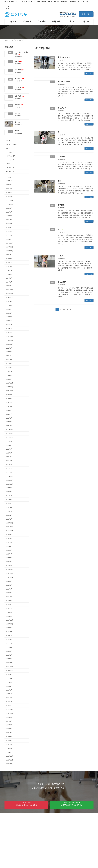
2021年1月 (9, 426)
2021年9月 (9, 395)
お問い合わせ (87, 14)
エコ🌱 (60, 229)
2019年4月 (9, 507)
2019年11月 (9, 480)
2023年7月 (9, 309)
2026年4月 (9, 181)
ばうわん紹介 (11, 156)
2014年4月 (9, 740)
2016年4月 (9, 647)
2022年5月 (9, 363)
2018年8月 (9, 538)
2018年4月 (9, 554)
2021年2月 (9, 422)
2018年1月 (9, 566)
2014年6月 (9, 733)
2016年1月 (9, 659)
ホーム (7, 6)
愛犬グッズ (20, 79)
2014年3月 (9, 744)
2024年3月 (9, 278)
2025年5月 (9, 224)
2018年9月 (9, 534)
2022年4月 (9, 367)
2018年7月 (9, 542)
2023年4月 (9, 321)
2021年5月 (9, 410)
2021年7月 (9, 402)
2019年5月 (9, 503)
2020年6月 (9, 453)
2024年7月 (9, 262)
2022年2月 (9, 375)
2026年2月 (9, 189)
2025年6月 (9, 220)
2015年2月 (9, 702)
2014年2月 (9, 748)
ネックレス (62, 108)
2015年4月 (9, 694)
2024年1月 (9, 286)
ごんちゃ (17, 122)
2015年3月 (9, 698)
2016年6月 (9, 639)
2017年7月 (9, 589)
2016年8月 (9, 632)
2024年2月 (9, 282)
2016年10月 (9, 624)
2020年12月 (9, 430)
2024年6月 (9, 266)
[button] (26, 805)
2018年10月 (9, 531)
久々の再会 (62, 282)
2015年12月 (9, 663)
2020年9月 (9, 441)
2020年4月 (9, 461)
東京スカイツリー (65, 57)
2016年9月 (9, 628)
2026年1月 (9, 193)
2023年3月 (9, 325)
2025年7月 (9, 216)
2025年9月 (9, 208)
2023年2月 (9, 329)
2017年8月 (9, 585)
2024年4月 (9, 274)
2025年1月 (9, 239)
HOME (5, 862)
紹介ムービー (11, 168)
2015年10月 (9, 671)
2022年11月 (9, 340)
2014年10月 (9, 717)
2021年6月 (9, 406)
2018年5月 (9, 550)
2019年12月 (9, 476)
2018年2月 (9, 562)
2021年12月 (9, 383)
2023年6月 (9, 313)
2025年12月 (9, 196)
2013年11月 (9, 760)
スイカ (60, 256)
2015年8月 (9, 678)
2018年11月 (9, 527)
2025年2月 (9, 235)
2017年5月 (9, 597)
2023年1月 (9, 332)
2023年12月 (9, 290)
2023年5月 (9, 317)
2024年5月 (9, 270)
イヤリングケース (65, 82)
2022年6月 (9, 360)
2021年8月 (9, 398)
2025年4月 (9, 227)
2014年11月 (9, 713)
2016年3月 (9, 651)
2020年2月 (9, 468)
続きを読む (89, 73)
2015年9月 (9, 674)
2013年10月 (9, 764)
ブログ (8, 148)
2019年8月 (9, 492)
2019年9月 (9, 488)
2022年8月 (9, 352)
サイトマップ (17, 817)
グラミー (61, 157)
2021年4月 (9, 414)
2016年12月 (9, 616)
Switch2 (17, 113)
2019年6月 (9, 500)
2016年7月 (9, 636)
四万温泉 (61, 205)
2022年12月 (9, 336)
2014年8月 (9, 725)
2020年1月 (9, 472)
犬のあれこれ (10, 171)
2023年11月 (9, 294)
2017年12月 (9, 569)
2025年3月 (9, 231)
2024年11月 (9, 247)
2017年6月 (9, 593)
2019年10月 (9, 484)
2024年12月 (9, 243)
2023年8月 (9, 305)
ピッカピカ (20, 87)
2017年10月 (9, 577)
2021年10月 (9, 391)
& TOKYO (19, 70)
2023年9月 (9, 301)
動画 (9, 164)
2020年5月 (9, 457)
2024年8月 (9, 259)
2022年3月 (9, 371)
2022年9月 (9, 348)
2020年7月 (9, 449)
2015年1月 (9, 705)
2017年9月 (9, 581)
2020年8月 (9, 445)
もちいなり (20, 96)
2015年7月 (9, 682)
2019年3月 (9, 511)
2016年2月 (9, 655)
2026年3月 (9, 185)
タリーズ (19, 105)
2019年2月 (9, 515)
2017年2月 (9, 608)
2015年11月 (9, 667)
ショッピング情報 (11, 144)
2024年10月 (9, 251)
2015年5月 (9, 690)
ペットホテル (11, 160)
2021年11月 (9, 387)
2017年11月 (9, 573)
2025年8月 (9, 212)
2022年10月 (9, 344)
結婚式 (18, 61)
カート (7, 8)
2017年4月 (9, 601)
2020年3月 (9, 464)
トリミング (11, 152)
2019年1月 (9, 519)
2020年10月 (9, 437)
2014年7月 (9, 729)
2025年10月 (9, 204)
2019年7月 (9, 496)
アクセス (6, 864)
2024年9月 (9, 255)
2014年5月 (9, 737)
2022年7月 (9, 356)
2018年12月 (9, 523)
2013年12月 (9, 756)
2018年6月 (9, 546)
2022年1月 (9, 379)
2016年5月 (9, 643)
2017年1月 (9, 612)
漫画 (59, 181)
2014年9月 (9, 721)
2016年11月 (9, 620)
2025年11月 (9, 200)
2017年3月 (9, 604)
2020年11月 (9, 433)
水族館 (17, 131)
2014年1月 (9, 752)
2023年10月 (9, 297)
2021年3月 (9, 418)
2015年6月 (9, 686)
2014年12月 (9, 709)
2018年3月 (9, 558)
